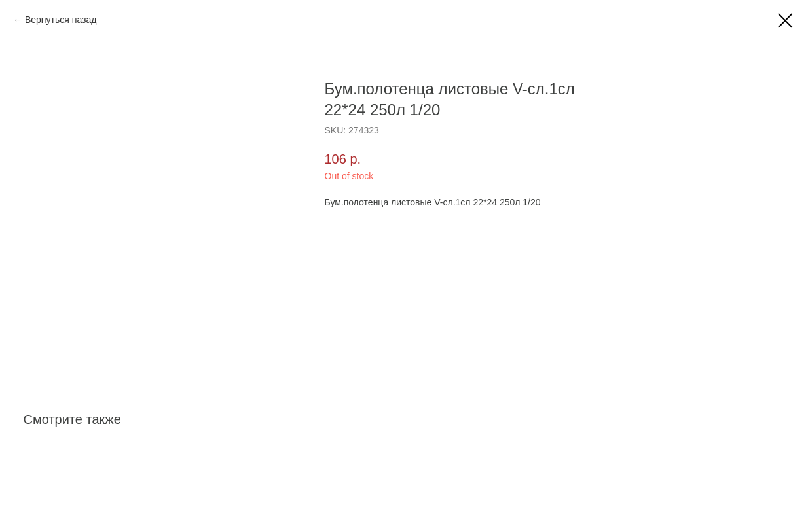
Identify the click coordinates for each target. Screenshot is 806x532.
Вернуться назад (61, 20)
